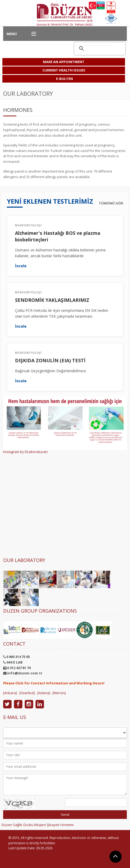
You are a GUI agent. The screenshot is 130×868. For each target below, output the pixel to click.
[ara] (93, 49)
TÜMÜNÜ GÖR (111, 203)
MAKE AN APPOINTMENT (64, 62)
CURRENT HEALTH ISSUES (64, 70)
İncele (21, 266)
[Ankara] (10, 693)
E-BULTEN (64, 79)
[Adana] (44, 693)
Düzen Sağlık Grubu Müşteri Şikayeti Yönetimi (38, 825)
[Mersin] (59, 693)
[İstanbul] (27, 693)
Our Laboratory (24, 560)
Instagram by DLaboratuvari (25, 452)
